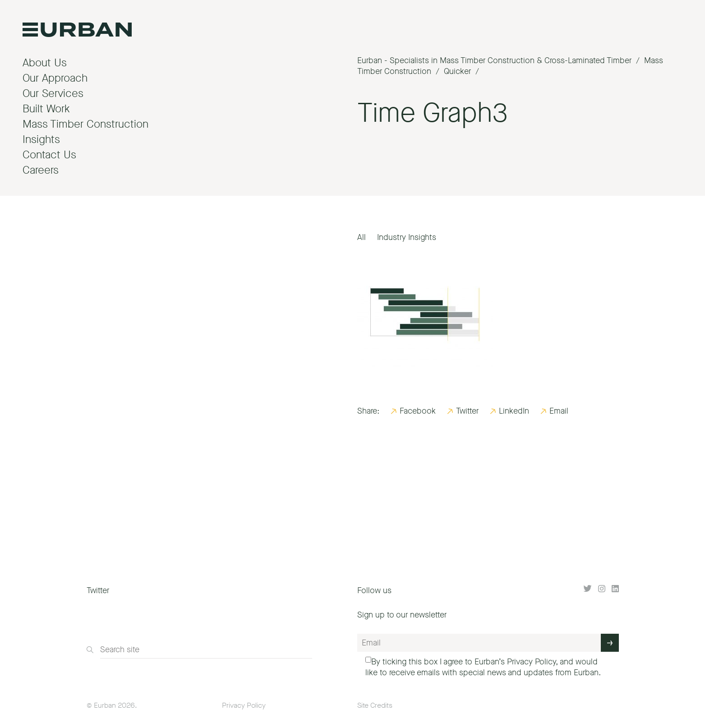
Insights (41, 139)
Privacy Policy (531, 662)
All (362, 237)
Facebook (418, 411)
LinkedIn (514, 411)
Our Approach (55, 78)
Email (559, 411)
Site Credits (375, 705)
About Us (45, 63)
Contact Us (49, 155)
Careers (41, 170)
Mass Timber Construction (85, 124)
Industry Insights (407, 237)
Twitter (467, 411)
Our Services (53, 93)
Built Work (46, 109)
